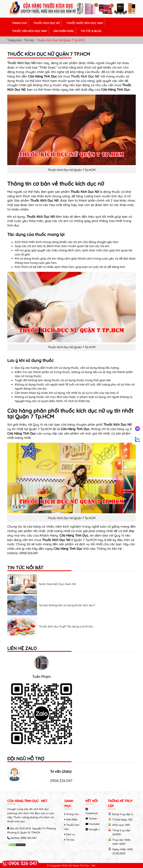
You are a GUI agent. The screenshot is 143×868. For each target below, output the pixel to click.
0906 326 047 (28, 838)
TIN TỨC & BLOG (91, 31)
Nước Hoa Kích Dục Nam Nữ (57, 584)
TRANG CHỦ (19, 23)
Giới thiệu (71, 820)
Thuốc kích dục (72, 827)
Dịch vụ (70, 834)
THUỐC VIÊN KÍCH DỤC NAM (29, 31)
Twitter (91, 819)
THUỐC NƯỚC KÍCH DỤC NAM (85, 23)
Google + (93, 829)
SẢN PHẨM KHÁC (64, 31)
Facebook (92, 811)
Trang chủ (14, 40)
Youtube (92, 824)
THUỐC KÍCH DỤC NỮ (47, 23)
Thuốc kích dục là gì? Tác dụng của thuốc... (67, 626)
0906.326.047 (61, 781)
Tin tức (29, 40)
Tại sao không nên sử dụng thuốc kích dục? (67, 605)
